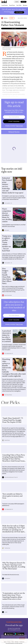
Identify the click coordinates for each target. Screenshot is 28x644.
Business (25, 5)
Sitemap (17, 642)
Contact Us (22, 642)
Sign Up (24, 2)
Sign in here (19, 126)
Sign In (17, 2)
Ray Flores (14, 29)
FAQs (13, 642)
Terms (5, 642)
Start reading (19, 12)
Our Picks (19, 5)
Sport (12, 18)
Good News (12, 5)
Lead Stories (5, 5)
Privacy (9, 642)
